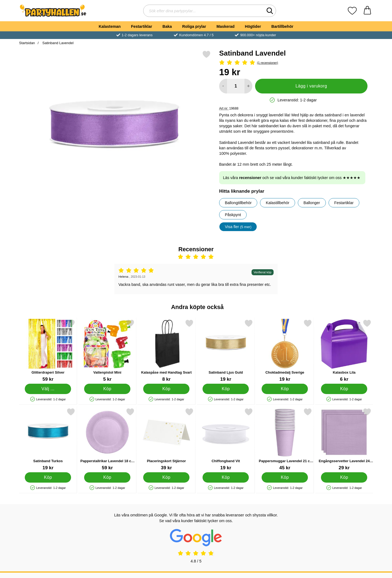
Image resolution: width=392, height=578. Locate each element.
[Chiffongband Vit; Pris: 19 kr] (226, 439)
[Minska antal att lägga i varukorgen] (223, 86)
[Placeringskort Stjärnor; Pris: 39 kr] (166, 439)
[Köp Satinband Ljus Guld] (226, 389)
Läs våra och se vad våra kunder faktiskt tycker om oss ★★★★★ (292, 178)
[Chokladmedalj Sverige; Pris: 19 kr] (285, 351)
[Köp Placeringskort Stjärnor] (166, 477)
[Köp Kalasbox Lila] (344, 389)
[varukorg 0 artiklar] (367, 11)
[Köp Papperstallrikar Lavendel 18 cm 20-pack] (107, 477)
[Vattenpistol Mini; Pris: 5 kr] (107, 351)
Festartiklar (142, 26)
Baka (167, 26)
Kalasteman (110, 26)
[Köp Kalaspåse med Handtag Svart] (166, 389)
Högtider (253, 26)
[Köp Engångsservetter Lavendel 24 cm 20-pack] (344, 477)
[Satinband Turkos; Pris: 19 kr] (48, 439)
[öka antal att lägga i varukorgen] (248, 86)
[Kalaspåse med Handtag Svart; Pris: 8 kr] (166, 351)
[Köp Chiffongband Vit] (226, 477)
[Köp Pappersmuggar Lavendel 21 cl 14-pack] (285, 477)
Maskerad (225, 26)
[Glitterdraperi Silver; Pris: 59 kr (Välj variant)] (48, 351)
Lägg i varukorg (311, 86)
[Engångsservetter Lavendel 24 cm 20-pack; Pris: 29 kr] (344, 439)
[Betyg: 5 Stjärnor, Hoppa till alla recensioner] (293, 63)
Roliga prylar (194, 26)
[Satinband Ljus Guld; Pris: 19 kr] (226, 351)
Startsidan (27, 43)
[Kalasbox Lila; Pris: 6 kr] (344, 351)
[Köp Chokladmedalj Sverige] (285, 389)
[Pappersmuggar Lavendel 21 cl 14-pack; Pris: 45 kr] (285, 439)
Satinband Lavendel (57, 43)
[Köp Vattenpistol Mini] (107, 389)
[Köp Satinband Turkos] (48, 477)
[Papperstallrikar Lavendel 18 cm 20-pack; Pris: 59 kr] (107, 439)
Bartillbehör (282, 26)
